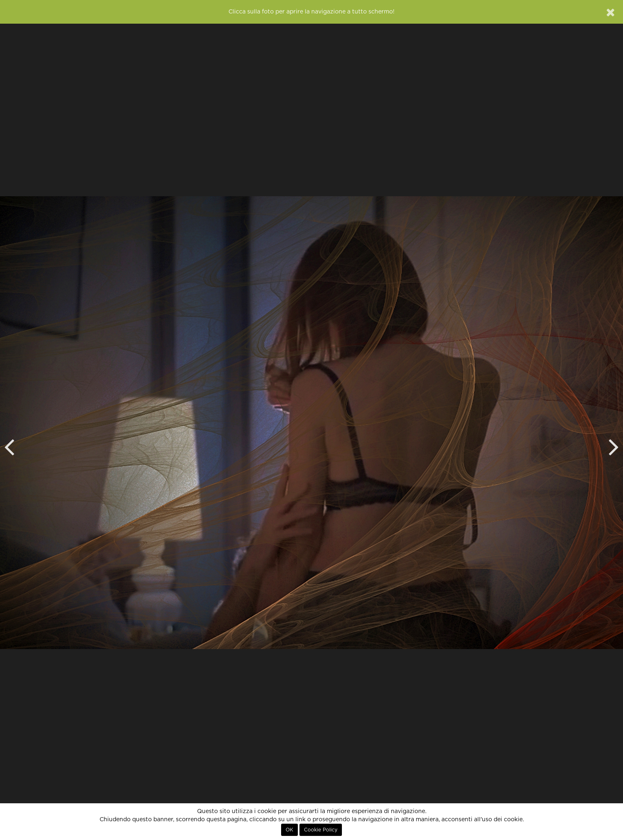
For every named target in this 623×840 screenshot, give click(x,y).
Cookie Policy (321, 830)
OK (289, 830)
